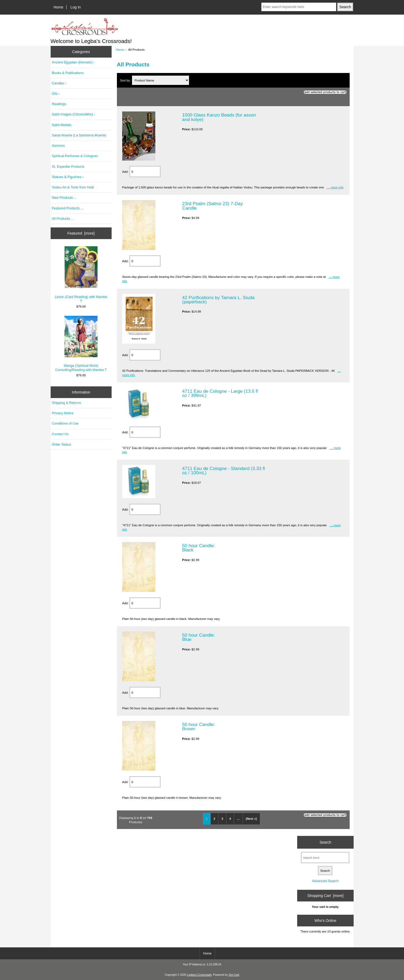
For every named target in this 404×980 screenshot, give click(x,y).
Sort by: (126, 80)
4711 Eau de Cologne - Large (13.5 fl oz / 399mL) (220, 393)
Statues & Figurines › (68, 177)
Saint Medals (62, 125)
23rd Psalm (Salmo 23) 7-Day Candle (212, 206)
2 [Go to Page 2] (214, 819)
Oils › (56, 94)
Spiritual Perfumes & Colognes (75, 156)
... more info (335, 187)
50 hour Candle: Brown (199, 727)
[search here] (325, 858)
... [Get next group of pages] (238, 819)
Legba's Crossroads (199, 975)
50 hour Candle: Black (199, 548)
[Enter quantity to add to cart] (145, 172)
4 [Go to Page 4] (230, 819)
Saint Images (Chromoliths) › (73, 114)
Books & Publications (68, 73)
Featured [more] (81, 233)
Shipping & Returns (67, 403)
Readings (59, 104)
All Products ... (63, 219)
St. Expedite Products (68, 167)
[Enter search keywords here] (299, 7)
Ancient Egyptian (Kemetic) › (73, 62)
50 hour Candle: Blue (199, 637)
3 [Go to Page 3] (222, 819)
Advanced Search (325, 881)
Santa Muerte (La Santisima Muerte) (79, 135)
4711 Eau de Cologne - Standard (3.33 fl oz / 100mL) (223, 470)
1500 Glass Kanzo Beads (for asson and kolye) (219, 117)
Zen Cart (234, 975)
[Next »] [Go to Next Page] (251, 819)
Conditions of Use (65, 423)
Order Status (62, 444)
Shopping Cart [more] (325, 896)
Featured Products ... (68, 208)
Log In (76, 7)
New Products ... (64, 198)
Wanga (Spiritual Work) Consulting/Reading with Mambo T (81, 344)
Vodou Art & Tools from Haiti (73, 187)
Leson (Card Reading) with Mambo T (81, 275)
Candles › (59, 83)
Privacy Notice (63, 413)
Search (325, 842)
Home (58, 7)
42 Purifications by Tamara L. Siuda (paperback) (218, 300)
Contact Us (60, 434)
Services (58, 146)
